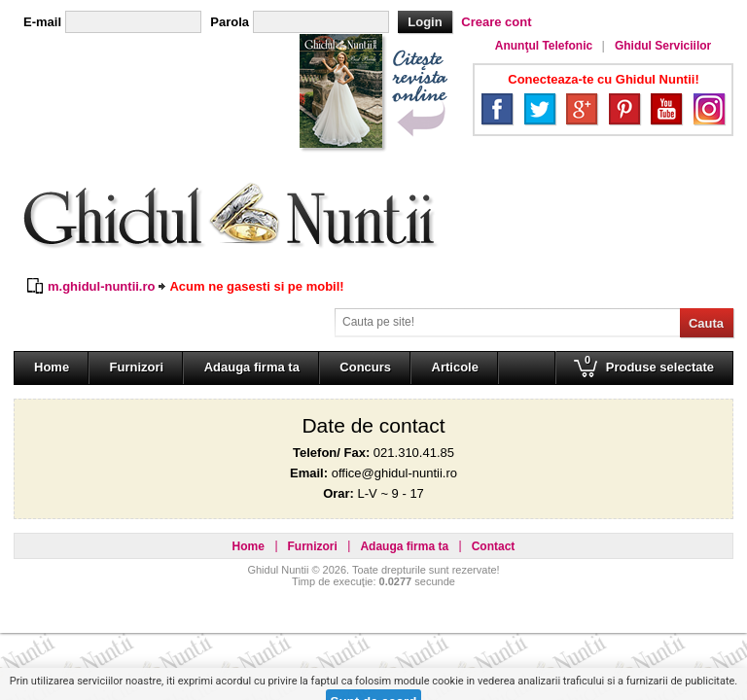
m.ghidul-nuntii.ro (101, 286)
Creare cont (496, 22)
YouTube (666, 109)
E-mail (42, 22)
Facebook (497, 109)
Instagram (709, 109)
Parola (230, 22)
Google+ (582, 109)
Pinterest (624, 109)
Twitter (540, 109)
